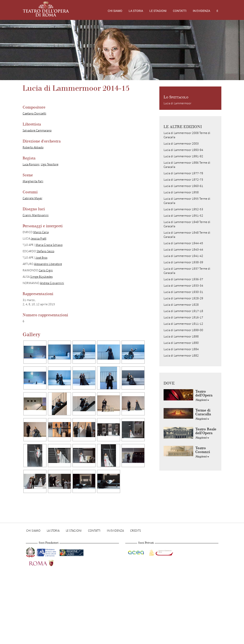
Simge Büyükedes (41, 277)
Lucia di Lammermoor (177, 103)
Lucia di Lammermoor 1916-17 (183, 317)
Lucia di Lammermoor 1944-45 (183, 243)
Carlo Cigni (46, 270)
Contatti (180, 11)
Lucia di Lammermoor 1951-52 (183, 216)
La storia (136, 11)
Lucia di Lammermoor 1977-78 (183, 173)
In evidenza (201, 11)
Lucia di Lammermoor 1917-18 (183, 311)
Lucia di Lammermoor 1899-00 (183, 330)
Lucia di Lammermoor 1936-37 (183, 279)
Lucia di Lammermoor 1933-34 (183, 286)
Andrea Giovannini (52, 283)
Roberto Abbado (33, 147)
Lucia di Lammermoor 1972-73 (183, 180)
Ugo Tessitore (50, 164)
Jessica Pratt (39, 239)
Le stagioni (158, 11)
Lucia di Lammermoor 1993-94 (183, 150)
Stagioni (202, 400)
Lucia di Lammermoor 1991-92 (183, 156)
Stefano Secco (45, 251)
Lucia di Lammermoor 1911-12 (183, 324)
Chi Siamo (115, 11)
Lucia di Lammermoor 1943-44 (183, 250)
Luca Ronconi (31, 164)
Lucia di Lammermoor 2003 (181, 144)
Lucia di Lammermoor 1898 (181, 337)
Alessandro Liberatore (48, 264)
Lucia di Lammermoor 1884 (181, 349)
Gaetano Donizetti (34, 114)
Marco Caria (41, 232)
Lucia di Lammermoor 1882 (181, 356)
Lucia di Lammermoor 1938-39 (183, 262)
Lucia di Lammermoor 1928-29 (183, 298)
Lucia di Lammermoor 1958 (181, 192)
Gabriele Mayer (32, 198)
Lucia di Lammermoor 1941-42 (183, 256)
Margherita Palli (33, 181)
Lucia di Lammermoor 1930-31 (183, 292)
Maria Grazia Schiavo (49, 245)
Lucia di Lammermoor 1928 (181, 305)
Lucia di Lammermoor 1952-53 (183, 209)
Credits (136, 531)
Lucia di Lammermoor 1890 (181, 343)
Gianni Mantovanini (36, 215)
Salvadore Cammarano (37, 130)
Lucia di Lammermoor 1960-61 (183, 186)
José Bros (41, 258)
